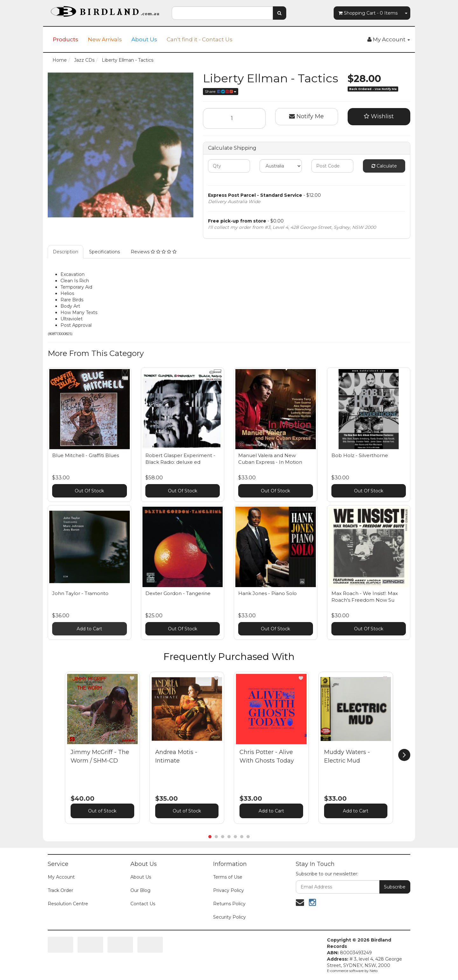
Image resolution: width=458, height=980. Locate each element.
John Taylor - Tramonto (80, 593)
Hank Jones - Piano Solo (267, 593)
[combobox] (222, 13)
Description (66, 252)
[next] (404, 755)
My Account (61, 877)
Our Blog (140, 890)
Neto (374, 971)
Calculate (384, 166)
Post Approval (76, 325)
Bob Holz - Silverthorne (360, 455)
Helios (67, 293)
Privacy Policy (229, 890)
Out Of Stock (89, 491)
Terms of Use (228, 877)
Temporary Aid (76, 287)
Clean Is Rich (75, 281)
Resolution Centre (68, 904)
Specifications (104, 252)
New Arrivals (105, 39)
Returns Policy (229, 904)
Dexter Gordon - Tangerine (178, 593)
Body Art (70, 306)
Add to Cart (89, 629)
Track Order (60, 890)
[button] (132, 678)
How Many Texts (79, 312)
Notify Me (306, 116)
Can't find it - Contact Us (200, 39)
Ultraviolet (72, 319)
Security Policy (229, 917)
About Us (144, 39)
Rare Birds (72, 300)
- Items (368, 13)
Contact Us (143, 904)
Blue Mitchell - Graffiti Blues (86, 455)
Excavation (73, 274)
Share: (221, 91)
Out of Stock (102, 811)
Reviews (154, 252)
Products (66, 39)
